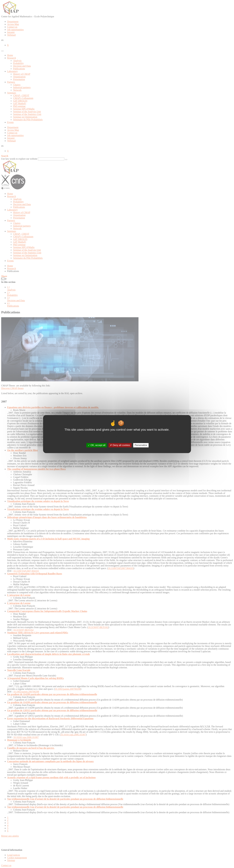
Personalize (141, 445)
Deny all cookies (120, 445)
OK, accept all (97, 445)
